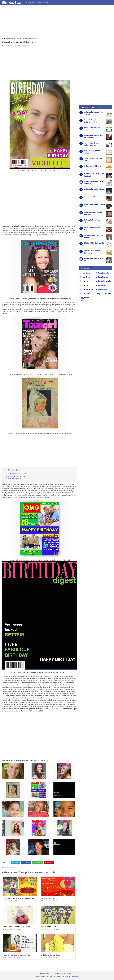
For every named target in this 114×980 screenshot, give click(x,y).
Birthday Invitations (86, 289)
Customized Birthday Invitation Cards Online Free (20, 898)
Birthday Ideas (101, 285)
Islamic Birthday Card (48, 898)
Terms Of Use (64, 973)
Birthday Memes (101, 289)
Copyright (56, 973)
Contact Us (49, 973)
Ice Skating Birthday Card (17, 476)
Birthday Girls (84, 285)
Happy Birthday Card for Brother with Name (18, 955)
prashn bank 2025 (74, 976)
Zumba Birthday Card (15, 479)
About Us (71, 973)
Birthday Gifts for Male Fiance (94, 189)
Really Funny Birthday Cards (50, 955)
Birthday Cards (29, 3)
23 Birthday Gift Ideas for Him (94, 166)
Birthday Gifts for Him (103, 281)
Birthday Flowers (102, 277)
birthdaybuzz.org (8, 484)
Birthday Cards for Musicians (18, 474)
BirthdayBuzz (12, 2)
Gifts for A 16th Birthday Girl (94, 243)
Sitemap (42, 973)
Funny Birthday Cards (103, 294)
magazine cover (10, 868)
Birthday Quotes (85, 294)
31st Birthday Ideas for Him (93, 197)
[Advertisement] (57, 22)
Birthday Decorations (103, 273)
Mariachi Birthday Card (48, 927)
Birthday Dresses (43, 3)
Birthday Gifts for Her (87, 281)
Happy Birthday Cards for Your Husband (17, 927)
